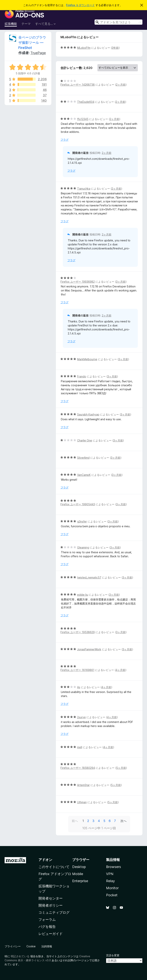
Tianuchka (84, 189)
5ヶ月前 (121, 768)
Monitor (112, 888)
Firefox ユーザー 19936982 (78, 282)
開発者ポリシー (51, 905)
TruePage (38, 53)
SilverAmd (83, 458)
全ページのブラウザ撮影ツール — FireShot (32, 43)
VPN (110, 874)
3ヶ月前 (121, 282)
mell (80, 747)
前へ (75, 821)
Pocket (112, 895)
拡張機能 (11, 24)
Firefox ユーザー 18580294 (78, 768)
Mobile (78, 874)
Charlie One (85, 440)
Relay (110, 881)
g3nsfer (82, 521)
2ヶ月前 (121, 85)
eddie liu (83, 595)
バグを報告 (47, 927)
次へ (123, 821)
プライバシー (13, 946)
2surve (81, 717)
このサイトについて (54, 867)
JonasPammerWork (89, 649)
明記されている (20, 956)
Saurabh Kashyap (88, 414)
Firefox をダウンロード (80, 5)
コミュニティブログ (54, 912)
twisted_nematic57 (89, 577)
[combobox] (118, 22)
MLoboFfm (84, 48)
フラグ (65, 140)
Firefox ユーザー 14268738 (78, 85)
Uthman (82, 802)
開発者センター (51, 898)
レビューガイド (51, 934)
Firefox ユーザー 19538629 (78, 632)
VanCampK (84, 475)
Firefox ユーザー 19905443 (78, 504)
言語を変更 (113, 955)
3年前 (115, 48)
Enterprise (80, 881)
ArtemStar (83, 785)
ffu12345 (83, 119)
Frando (82, 376)
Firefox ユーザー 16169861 (77, 670)
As (79, 687)
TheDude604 (86, 102)
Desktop (79, 867)
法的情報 (47, 946)
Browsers (114, 867)
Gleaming (83, 547)
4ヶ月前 (120, 670)
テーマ (26, 24)
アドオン (45, 860)
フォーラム (47, 920)
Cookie (31, 946)
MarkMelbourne (87, 359)
